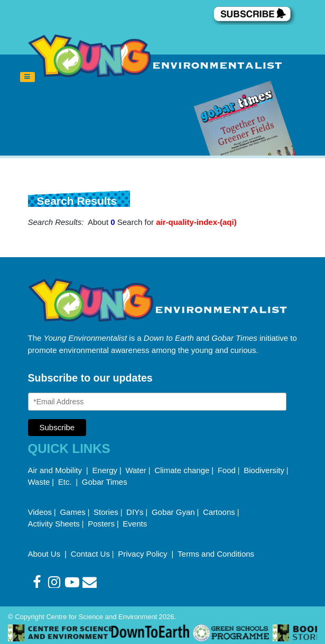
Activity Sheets (54, 524)
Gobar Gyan (173, 512)
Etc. (65, 482)
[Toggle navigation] (27, 77)
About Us (45, 554)
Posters (101, 524)
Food (227, 470)
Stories (106, 512)
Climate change (182, 470)
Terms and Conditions (216, 554)
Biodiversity (264, 470)
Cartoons (219, 512)
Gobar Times (105, 482)
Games (72, 512)
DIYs (135, 512)
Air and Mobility (56, 470)
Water (136, 470)
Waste (39, 482)
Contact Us (90, 554)
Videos (40, 512)
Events (135, 524)
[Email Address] (157, 402)
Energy (105, 470)
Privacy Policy (144, 554)
